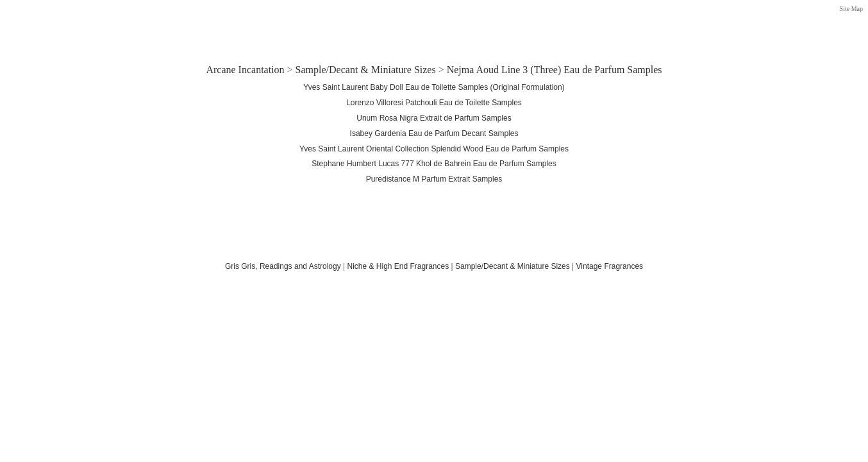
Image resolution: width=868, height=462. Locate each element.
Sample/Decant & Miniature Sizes (366, 70)
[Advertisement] (434, 27)
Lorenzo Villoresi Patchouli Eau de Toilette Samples (434, 103)
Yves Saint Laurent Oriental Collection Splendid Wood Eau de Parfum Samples (434, 149)
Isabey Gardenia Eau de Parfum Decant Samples (434, 133)
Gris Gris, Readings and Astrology (283, 266)
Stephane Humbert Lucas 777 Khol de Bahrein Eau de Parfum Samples (434, 164)
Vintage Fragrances (610, 266)
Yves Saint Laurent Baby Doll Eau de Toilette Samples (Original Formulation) (434, 87)
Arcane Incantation (245, 70)
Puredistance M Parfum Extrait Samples (434, 179)
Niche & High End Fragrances (398, 266)
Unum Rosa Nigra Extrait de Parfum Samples (434, 118)
